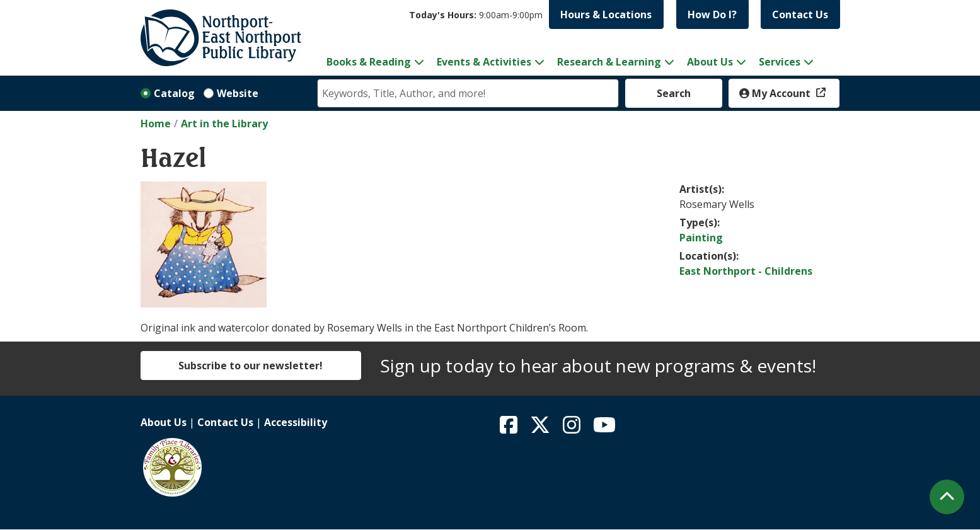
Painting (701, 238)
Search (674, 93)
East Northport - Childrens (746, 271)
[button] (476, 15)
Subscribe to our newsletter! (251, 366)
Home (156, 124)
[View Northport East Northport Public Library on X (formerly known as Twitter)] (541, 429)
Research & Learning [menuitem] (609, 62)
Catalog (174, 93)
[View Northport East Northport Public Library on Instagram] (573, 429)
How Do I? (712, 14)
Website (238, 93)
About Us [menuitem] (710, 62)
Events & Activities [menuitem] (484, 62)
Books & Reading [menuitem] (369, 62)
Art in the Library (224, 124)
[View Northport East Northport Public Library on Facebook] (510, 429)
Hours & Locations (606, 14)
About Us (164, 422)
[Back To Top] (947, 497)
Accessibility (296, 422)
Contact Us (800, 14)
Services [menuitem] (780, 62)
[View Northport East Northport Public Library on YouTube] (604, 429)
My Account (776, 93)
